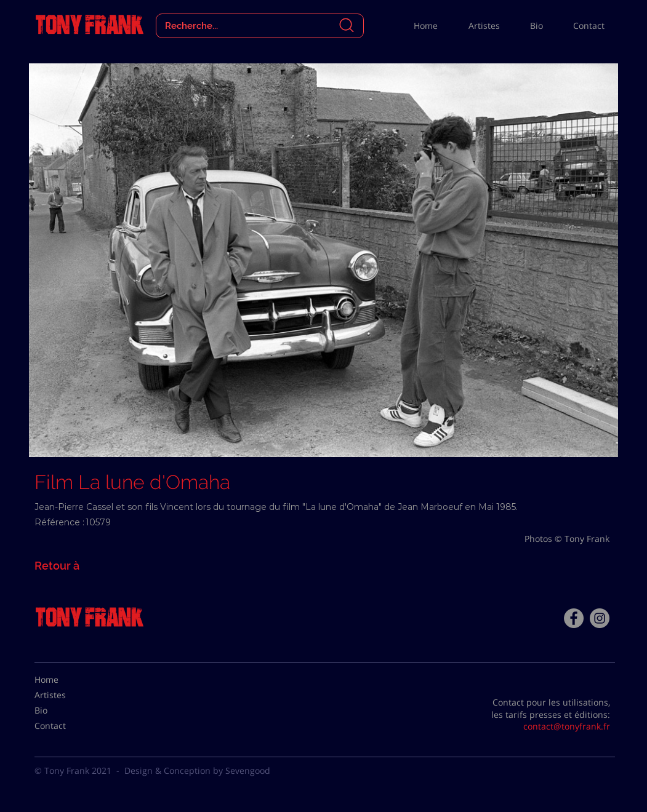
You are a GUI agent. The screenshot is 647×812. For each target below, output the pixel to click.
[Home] (65, 680)
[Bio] (65, 710)
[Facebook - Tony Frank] (574, 618)
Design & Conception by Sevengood (197, 770)
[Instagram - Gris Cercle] (600, 618)
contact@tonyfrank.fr (567, 726)
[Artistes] (65, 695)
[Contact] (65, 726)
